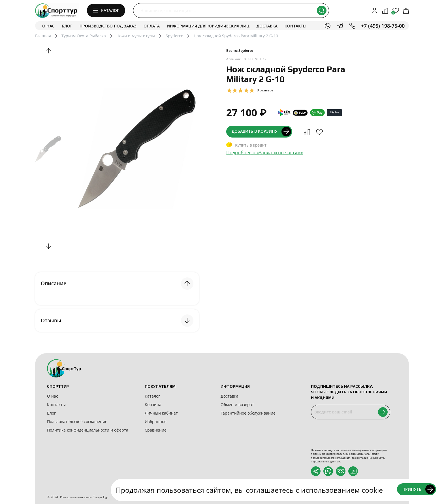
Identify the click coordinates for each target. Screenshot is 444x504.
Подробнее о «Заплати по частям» (265, 153)
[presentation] (354, 434)
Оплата (152, 26)
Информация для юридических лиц (208, 26)
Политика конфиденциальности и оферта (88, 430)
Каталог (152, 396)
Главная (43, 36)
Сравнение (156, 430)
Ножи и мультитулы (136, 36)
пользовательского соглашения (331, 458)
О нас (48, 26)
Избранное (156, 422)
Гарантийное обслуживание (248, 413)
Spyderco (174, 36)
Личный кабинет (161, 413)
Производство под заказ (108, 26)
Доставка (267, 26)
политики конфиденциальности (357, 454)
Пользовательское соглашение (77, 422)
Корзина (153, 405)
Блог (67, 26)
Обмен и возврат (237, 405)
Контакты (295, 26)
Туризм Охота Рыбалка (84, 36)
